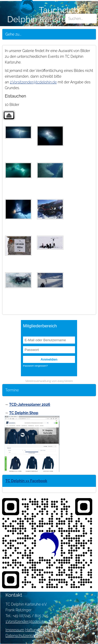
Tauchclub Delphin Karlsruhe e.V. (49, 15)
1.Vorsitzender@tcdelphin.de (29, 622)
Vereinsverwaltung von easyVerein (49, 381)
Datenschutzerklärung (24, 636)
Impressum (15, 630)
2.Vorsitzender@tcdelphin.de (33, 82)
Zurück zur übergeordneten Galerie (9, 115)
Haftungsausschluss (42, 630)
